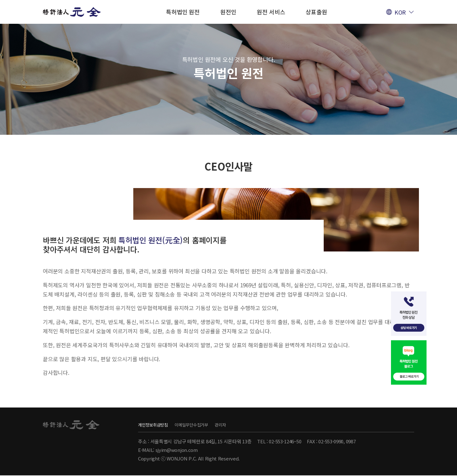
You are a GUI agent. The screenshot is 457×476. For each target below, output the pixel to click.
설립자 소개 (187, 96)
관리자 (250, 425)
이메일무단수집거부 (209, 425)
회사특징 (268, 96)
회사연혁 (229, 96)
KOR (400, 12)
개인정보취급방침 (157, 425)
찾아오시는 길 (313, 96)
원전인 (228, 12)
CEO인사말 (141, 96)
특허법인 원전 (183, 12)
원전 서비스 (271, 12)
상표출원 (316, 12)
